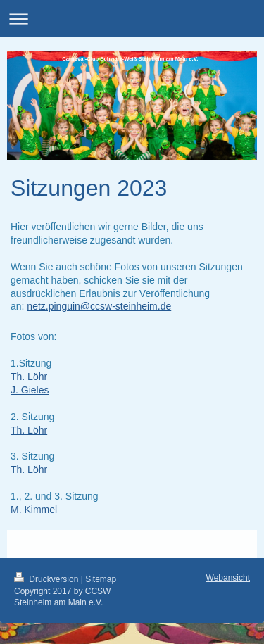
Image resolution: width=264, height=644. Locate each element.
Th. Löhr (29, 377)
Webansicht (228, 578)
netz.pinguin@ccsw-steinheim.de (99, 306)
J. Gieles (30, 390)
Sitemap (101, 579)
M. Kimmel (34, 510)
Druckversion (48, 579)
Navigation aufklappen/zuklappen (132, 19)
